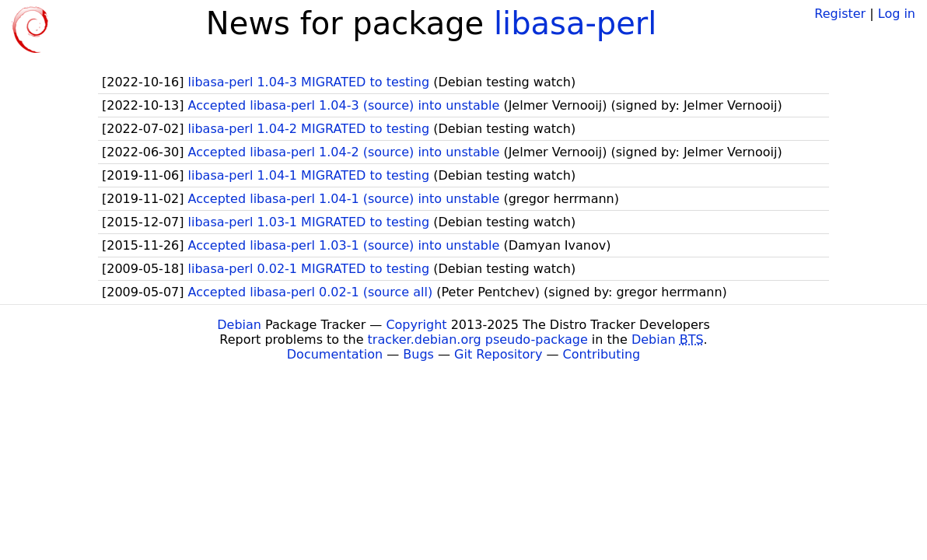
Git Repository (498, 354)
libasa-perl (575, 23)
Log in (897, 14)
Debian (239, 325)
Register (840, 14)
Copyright (416, 325)
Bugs (418, 354)
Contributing (602, 354)
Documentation (335, 354)
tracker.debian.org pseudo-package (478, 339)
